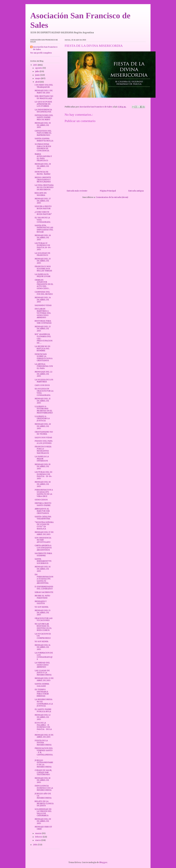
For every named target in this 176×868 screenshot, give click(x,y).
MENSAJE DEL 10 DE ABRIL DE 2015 (43, 780)
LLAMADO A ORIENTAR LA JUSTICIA (42, 419)
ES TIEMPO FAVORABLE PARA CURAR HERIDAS (42, 693)
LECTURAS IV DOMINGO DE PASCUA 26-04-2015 (43, 246)
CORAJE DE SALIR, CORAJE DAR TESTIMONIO (43, 772)
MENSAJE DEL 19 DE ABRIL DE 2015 (43, 467)
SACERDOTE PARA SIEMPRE (43, 554)
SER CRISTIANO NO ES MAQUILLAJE (44, 97)
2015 (35, 65)
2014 (35, 845)
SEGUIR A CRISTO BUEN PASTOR (43, 207)
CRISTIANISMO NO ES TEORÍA (44, 433)
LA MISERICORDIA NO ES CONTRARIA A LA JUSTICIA (44, 703)
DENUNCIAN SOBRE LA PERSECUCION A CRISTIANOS (44, 357)
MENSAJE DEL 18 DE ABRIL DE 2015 (43, 484)
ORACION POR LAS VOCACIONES (44, 619)
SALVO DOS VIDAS (43, 438)
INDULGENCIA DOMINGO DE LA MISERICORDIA (44, 788)
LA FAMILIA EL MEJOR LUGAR (42, 275)
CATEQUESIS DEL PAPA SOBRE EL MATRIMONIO (43, 133)
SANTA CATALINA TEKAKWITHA (43, 518)
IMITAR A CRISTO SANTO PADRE (43, 504)
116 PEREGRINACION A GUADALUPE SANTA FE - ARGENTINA (44, 579)
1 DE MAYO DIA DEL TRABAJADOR (44, 86)
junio (38, 75)
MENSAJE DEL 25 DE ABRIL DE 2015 (43, 261)
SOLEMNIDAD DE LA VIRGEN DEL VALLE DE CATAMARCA (43, 812)
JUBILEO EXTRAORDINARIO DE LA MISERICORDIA (44, 764)
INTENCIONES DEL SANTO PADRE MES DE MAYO (44, 117)
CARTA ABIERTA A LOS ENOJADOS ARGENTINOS (43, 548)
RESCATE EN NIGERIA (41, 194)
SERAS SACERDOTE (44, 592)
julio (37, 71)
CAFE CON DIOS (42, 385)
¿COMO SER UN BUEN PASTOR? (43, 213)
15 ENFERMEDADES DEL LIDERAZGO (44, 588)
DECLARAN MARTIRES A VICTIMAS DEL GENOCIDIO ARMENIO (43, 313)
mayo (38, 78)
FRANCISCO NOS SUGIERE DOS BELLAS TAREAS (43, 269)
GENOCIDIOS (41, 500)
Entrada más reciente (77, 191)
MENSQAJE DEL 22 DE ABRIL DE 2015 (43, 374)
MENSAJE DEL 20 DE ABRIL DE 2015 (43, 426)
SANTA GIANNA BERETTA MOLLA (44, 140)
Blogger (103, 862)
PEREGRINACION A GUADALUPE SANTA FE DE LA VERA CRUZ (44, 493)
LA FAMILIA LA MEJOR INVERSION (42, 459)
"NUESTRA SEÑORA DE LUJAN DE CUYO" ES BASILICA (44, 526)
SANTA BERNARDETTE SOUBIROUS (43, 561)
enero (38, 840)
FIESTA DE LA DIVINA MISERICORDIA (43, 743)
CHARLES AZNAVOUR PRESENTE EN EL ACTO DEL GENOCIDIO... (44, 284)
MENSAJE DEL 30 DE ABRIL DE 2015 (43, 125)
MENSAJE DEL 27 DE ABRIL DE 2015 (43, 201)
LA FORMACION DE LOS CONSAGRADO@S (44, 656)
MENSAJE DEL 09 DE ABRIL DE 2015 (43, 821)
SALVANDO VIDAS (43, 305)
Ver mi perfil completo (41, 53)
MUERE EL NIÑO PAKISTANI (42, 597)
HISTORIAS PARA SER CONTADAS (43, 322)
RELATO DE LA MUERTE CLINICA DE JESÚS (44, 803)
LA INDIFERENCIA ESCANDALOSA (43, 111)
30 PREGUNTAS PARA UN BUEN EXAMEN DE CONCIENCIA (43, 147)
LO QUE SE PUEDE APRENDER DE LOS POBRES (43, 104)
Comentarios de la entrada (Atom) (112, 197)
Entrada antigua (136, 191)
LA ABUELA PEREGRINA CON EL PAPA (44, 366)
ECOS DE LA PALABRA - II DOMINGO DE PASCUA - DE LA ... (43, 727)
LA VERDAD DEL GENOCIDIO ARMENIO (42, 665)
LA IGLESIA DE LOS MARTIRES (44, 381)
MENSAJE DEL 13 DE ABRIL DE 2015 (44, 679)
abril (38, 82)
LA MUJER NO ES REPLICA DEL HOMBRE (42, 349)
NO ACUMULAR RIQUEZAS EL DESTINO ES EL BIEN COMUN (43, 627)
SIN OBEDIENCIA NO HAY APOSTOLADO (43, 540)
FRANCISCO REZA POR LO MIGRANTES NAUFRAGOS (43, 450)
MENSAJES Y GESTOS (41, 602)
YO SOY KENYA (41, 607)
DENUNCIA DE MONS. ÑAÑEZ (42, 173)
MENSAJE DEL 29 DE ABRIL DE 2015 (43, 166)
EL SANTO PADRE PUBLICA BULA (43, 710)
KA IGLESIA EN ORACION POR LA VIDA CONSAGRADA (44, 392)
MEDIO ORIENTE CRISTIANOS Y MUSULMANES (43, 180)
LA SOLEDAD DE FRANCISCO (42, 254)
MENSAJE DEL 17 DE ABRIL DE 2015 (44, 533)
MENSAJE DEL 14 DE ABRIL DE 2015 (43, 647)
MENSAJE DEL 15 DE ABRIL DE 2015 (43, 613)
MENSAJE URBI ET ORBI (43, 828)
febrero (39, 837)
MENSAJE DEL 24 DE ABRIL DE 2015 (43, 300)
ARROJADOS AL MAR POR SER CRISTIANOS (42, 511)
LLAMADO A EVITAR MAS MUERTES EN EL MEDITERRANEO (44, 410)
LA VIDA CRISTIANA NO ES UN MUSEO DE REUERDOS (44, 187)
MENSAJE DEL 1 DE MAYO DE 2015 (44, 92)
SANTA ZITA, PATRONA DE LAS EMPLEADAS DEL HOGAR (44, 229)
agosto (39, 68)
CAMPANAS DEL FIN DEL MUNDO (44, 293)
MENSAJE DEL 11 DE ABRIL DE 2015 (44, 736)
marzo (38, 833)
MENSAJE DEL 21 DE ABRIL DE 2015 (43, 401)
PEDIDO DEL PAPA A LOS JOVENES (44, 442)
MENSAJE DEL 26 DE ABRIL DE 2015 (43, 238)
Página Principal (108, 191)
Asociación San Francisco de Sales (45, 48)
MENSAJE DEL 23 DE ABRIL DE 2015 (43, 329)
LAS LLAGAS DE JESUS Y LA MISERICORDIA (43, 673)
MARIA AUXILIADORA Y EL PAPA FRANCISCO (43, 157)
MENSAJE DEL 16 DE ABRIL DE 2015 (43, 569)
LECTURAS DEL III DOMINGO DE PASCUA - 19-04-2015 (43, 475)
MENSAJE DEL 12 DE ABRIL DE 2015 (43, 717)
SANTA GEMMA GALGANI (42, 685)
